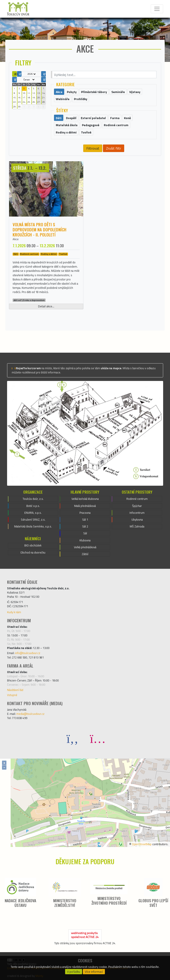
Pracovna (85, 513)
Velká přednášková (85, 547)
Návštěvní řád (15, 690)
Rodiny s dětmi (49, 254)
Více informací (94, 972)
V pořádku (74, 972)
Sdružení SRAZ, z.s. (33, 519)
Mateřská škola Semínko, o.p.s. (33, 526)
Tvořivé (63, 254)
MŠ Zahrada (137, 526)
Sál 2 (85, 526)
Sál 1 (85, 519)
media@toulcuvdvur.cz (30, 714)
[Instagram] (98, 738)
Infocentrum (137, 513)
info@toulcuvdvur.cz (28, 653)
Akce (16, 239)
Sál (85, 533)
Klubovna (85, 540)
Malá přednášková (85, 506)
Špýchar (137, 506)
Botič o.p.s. (33, 506)
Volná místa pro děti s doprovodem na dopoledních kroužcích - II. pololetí (40, 229)
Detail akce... (46, 306)
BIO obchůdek (33, 545)
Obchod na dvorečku (33, 552)
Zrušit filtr (114, 148)
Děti (16, 254)
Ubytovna (137, 519)
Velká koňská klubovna (85, 499)
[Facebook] (72, 738)
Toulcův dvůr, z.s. (33, 499)
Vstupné (12, 695)
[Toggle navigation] (157, 9)
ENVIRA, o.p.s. (33, 513)
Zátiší (85, 554)
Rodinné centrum (29, 254)
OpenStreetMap (142, 844)
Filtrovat (93, 148)
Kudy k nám (14, 612)
